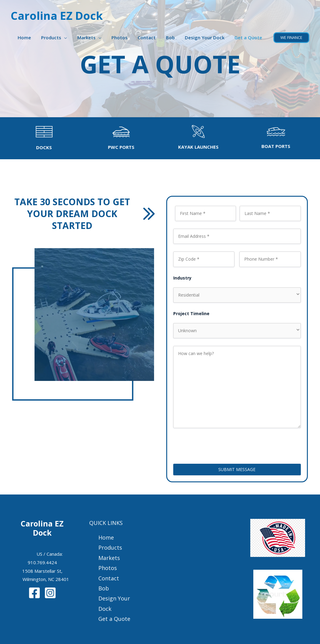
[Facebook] (34, 593)
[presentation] (220, 445)
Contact (150, 37)
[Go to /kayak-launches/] (199, 140)
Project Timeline (191, 313)
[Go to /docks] (40, 138)
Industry (182, 278)
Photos (124, 37)
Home (32, 37)
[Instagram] (50, 593)
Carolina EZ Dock (57, 16)
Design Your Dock (206, 37)
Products (58, 37)
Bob (173, 37)
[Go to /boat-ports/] (280, 138)
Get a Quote (249, 37)
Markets (92, 37)
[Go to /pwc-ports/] (117, 138)
